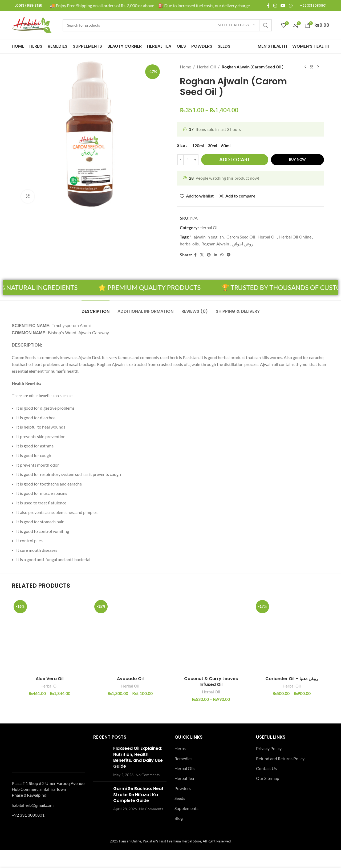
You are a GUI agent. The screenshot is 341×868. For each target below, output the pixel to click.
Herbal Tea (184, 778)
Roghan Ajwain (215, 244)
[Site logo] (32, 25)
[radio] (198, 146)
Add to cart (235, 159)
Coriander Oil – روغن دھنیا (292, 679)
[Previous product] (305, 67)
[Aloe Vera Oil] (49, 636)
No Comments (148, 775)
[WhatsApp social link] (291, 6)
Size (181, 145)
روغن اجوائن (243, 244)
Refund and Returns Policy (280, 758)
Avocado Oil (130, 679)
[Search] (167, 25)
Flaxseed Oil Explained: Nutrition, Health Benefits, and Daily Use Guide (138, 757)
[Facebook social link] (268, 6)
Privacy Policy (269, 748)
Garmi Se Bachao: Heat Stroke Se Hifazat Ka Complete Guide (138, 795)
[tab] (96, 309)
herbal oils (189, 244)
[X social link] (202, 255)
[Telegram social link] (229, 255)
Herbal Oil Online (295, 237)
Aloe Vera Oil (50, 679)
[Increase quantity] (195, 160)
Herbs (180, 748)
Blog (179, 818)
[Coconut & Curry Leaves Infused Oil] (211, 636)
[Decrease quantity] (180, 160)
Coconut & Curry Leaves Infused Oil (211, 682)
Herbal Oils (185, 768)
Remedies (183, 758)
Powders (183, 788)
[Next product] (318, 67)
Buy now (297, 159)
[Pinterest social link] (209, 255)
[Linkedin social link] (216, 255)
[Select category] (237, 25)
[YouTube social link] (283, 6)
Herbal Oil (206, 67)
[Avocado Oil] (130, 636)
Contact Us (266, 768)
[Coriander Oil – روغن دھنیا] (292, 636)
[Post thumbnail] (101, 762)
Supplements (186, 808)
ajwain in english (209, 237)
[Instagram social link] (275, 6)
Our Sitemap (268, 778)
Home (185, 67)
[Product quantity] (188, 160)
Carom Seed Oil (241, 237)
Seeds (180, 798)
